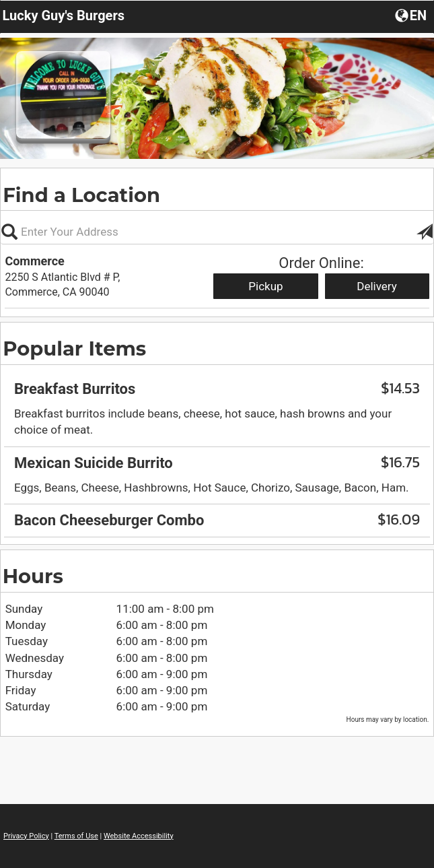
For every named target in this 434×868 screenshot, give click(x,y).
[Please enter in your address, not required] (217, 232)
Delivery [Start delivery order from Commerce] (377, 286)
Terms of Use (76, 836)
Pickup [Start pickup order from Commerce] (265, 286)
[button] (412, 15)
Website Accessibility (139, 836)
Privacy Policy (26, 836)
